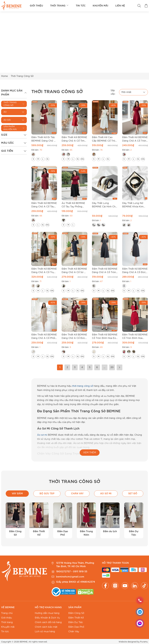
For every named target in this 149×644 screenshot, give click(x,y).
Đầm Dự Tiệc (76, 622)
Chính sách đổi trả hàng (48, 622)
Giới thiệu (36, 6)
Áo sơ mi (42, 435)
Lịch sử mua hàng (45, 632)
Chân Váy (74, 632)
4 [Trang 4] (82, 367)
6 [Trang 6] (97, 367)
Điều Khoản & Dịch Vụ (47, 618)
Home (4, 76)
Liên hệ (120, 6)
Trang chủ (7, 613)
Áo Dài (7, 120)
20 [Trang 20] (112, 367)
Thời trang (59, 6)
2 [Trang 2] (67, 367)
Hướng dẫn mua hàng (47, 613)
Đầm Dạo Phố (76, 627)
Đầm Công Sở (76, 613)
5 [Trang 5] (90, 367)
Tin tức (81, 6)
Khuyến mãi (100, 6)
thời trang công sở (83, 386)
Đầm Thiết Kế (76, 618)
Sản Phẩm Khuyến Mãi (10, 128)
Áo (5, 112)
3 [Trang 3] (75, 367)
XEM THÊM (90, 453)
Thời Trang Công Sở (10, 104)
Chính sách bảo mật (46, 627)
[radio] (33, 154)
